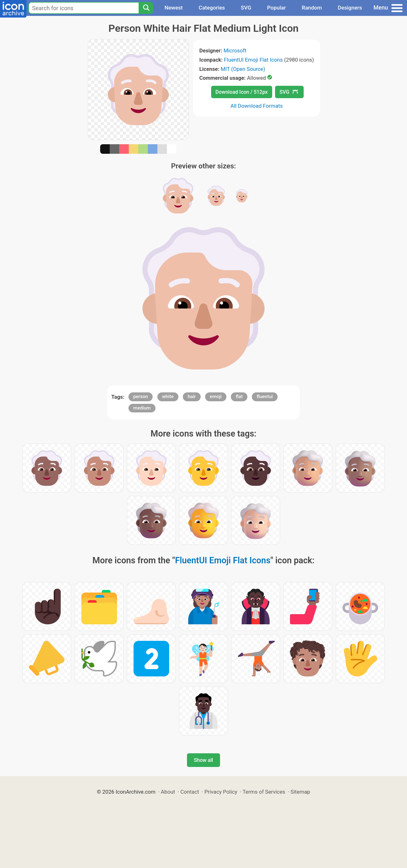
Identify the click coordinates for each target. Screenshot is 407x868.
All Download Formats (257, 106)
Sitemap (300, 792)
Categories (212, 8)
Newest (173, 8)
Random (312, 8)
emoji (216, 397)
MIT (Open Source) (243, 69)
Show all (203, 760)
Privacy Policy (221, 792)
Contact (190, 792)
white (168, 397)
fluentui (265, 397)
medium (142, 408)
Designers (350, 8)
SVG (246, 8)
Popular (276, 8)
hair (192, 397)
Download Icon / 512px (242, 92)
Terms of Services (264, 792)
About (168, 792)
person (141, 397)
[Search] (146, 8)
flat (239, 397)
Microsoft (235, 51)
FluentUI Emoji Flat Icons (253, 60)
